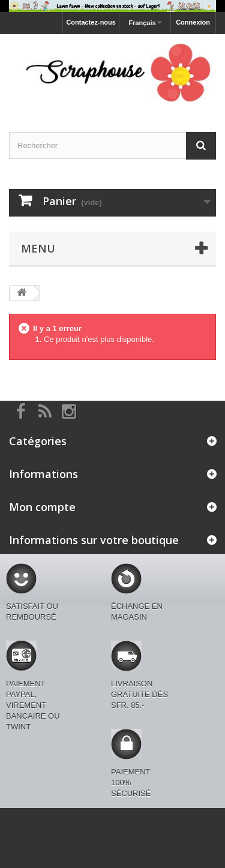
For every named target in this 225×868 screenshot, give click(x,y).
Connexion (193, 22)
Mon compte (42, 507)
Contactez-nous (91, 22)
